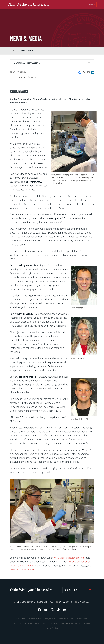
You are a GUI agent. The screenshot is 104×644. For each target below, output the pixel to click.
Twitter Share (84, 72)
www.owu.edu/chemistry (23, 570)
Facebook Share (80, 72)
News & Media (27, 51)
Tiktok (58, 610)
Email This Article (88, 72)
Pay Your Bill (28, 623)
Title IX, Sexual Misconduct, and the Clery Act (76, 623)
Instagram (52, 610)
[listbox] (78, 590)
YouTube (46, 610)
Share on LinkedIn (93, 72)
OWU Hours (17, 623)
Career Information (34, 619)
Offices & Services (82, 619)
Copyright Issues (50, 619)
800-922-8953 (66, 602)
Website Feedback (53, 628)
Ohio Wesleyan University (29, 5)
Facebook (39, 610)
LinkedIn (65, 610)
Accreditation (20, 619)
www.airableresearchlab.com (69, 558)
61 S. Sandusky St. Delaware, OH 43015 (35, 602)
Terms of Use (52, 623)
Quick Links (71, 590)
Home (14, 51)
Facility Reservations (66, 619)
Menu (91, 5)
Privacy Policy (40, 623)
